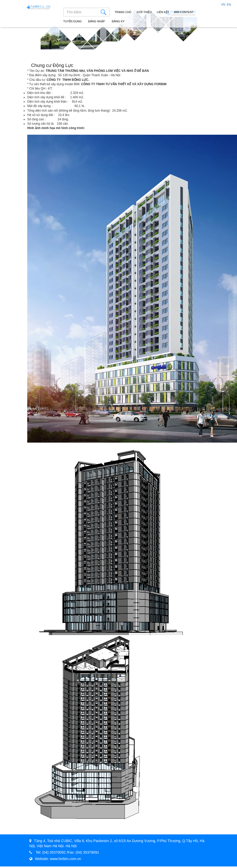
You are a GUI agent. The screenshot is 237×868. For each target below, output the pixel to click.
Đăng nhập (96, 21)
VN (223, 5)
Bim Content (184, 12)
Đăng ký (117, 21)
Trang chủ (123, 12)
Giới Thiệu (144, 12)
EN (229, 5)
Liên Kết (163, 12)
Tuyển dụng (72, 21)
